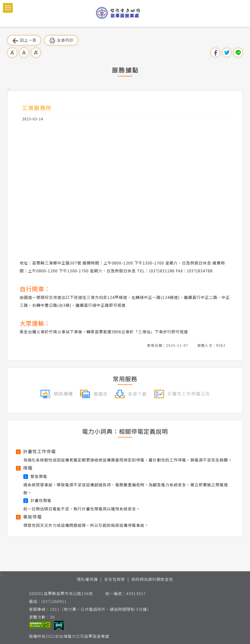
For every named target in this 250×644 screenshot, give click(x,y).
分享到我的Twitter (227, 53)
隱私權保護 (87, 579)
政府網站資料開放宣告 (152, 579)
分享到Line (238, 53)
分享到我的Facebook (215, 53)
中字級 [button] (24, 53)
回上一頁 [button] (24, 40)
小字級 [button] (12, 53)
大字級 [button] (36, 53)
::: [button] (9, 88)
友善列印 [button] (61, 40)
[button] (8, 8)
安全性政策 (115, 579)
